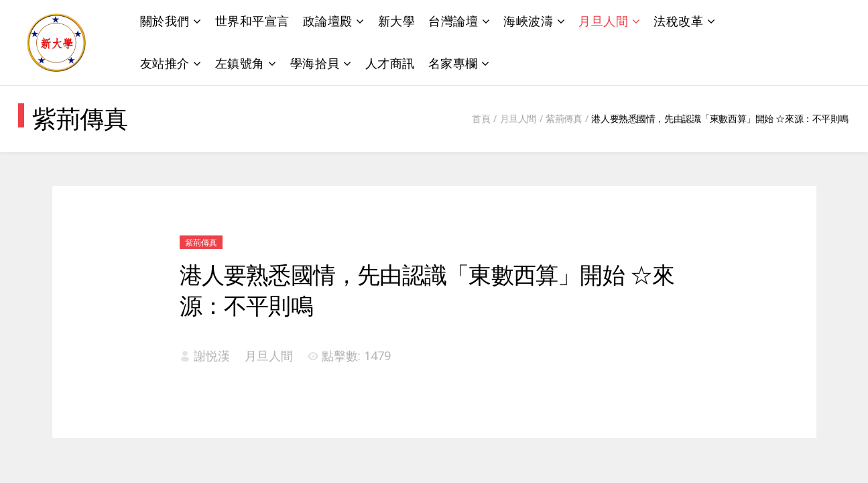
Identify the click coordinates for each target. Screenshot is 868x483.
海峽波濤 (528, 21)
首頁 (481, 118)
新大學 (397, 21)
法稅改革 (678, 21)
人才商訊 (390, 63)
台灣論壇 (453, 21)
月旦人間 (603, 21)
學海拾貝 (315, 63)
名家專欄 (453, 63)
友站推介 (165, 63)
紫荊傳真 (564, 118)
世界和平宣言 (252, 21)
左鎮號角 (240, 63)
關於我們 (165, 21)
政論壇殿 (328, 21)
